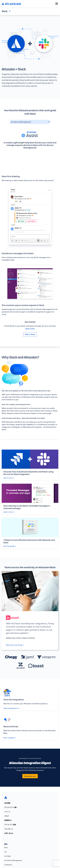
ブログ (7, 816)
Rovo (6, 848)
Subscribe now (30, 776)
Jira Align (7, 856)
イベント (7, 812)
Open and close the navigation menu (10, 11)
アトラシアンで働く (11, 807)
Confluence (8, 865)
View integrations (11, 708)
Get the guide (10, 546)
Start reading (10, 738)
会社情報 (7, 803)
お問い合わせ (9, 833)
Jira (6, 852)
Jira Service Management (21, 122)
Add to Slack (30, 334)
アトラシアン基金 (10, 825)
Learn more (30, 328)
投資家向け (8, 820)
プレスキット (9, 829)
